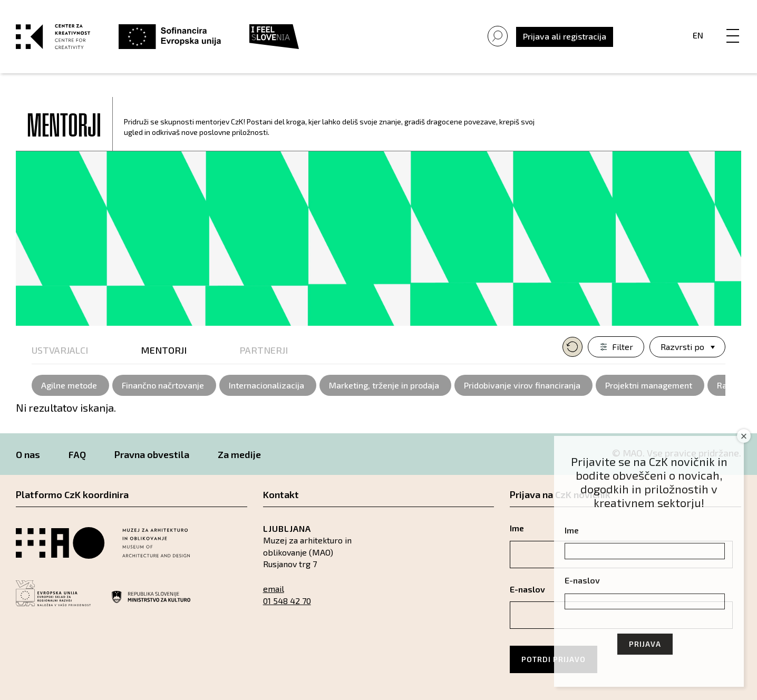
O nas (28, 454)
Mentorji (164, 350)
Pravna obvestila (152, 454)
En (698, 35)
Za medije (239, 454)
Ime (572, 530)
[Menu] (733, 25)
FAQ (77, 454)
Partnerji (264, 350)
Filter (623, 347)
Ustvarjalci (60, 350)
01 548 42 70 (287, 601)
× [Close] (744, 436)
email (274, 589)
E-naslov (582, 580)
